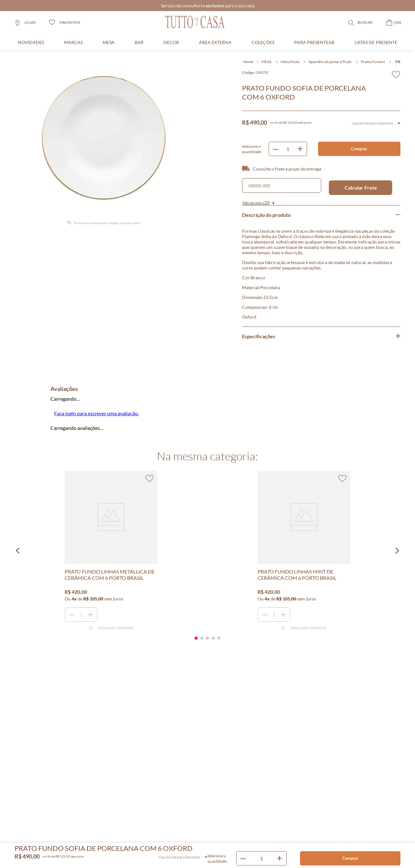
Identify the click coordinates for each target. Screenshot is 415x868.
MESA (266, 62)
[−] (276, 149)
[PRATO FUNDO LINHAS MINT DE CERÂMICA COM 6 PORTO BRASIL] (304, 549)
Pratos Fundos (373, 62)
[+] (300, 149)
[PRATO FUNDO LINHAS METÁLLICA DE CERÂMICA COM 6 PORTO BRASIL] (111, 549)
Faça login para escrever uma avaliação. (96, 411)
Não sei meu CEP (256, 201)
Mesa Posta (290, 62)
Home (248, 62)
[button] (18, 548)
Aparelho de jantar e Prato (330, 62)
